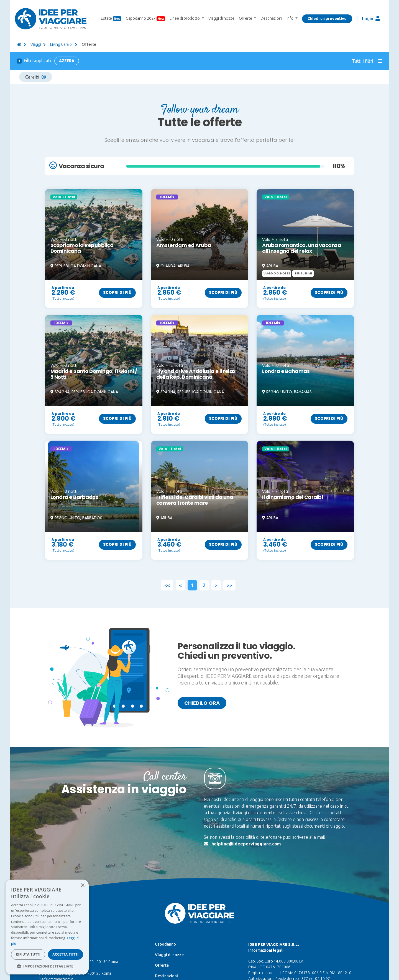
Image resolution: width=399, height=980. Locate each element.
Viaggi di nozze (221, 18)
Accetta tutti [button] (66, 954)
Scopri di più (117, 292)
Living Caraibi (61, 44)
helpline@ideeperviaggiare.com (246, 844)
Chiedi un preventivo (327, 19)
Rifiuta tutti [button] (28, 954)
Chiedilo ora (202, 703)
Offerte (162, 965)
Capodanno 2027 (145, 18)
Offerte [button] (246, 18)
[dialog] (47, 927)
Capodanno (165, 944)
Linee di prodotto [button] (185, 18)
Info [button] (290, 18)
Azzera (67, 61)
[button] (47, 966)
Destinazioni (271, 18)
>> (229, 585)
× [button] (82, 886)
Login (371, 18)
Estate (111, 18)
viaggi (36, 44)
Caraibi (36, 77)
